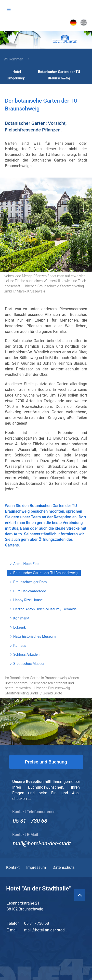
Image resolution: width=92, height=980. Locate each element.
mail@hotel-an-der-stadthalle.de (51, 843)
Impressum (36, 867)
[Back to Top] (80, 895)
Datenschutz (64, 867)
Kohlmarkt (21, 618)
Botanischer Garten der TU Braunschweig (45, 573)
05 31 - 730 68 (30, 821)
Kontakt (13, 867)
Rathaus (20, 646)
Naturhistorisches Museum (34, 637)
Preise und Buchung (46, 762)
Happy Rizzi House (28, 600)
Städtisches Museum (30, 664)
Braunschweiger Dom (30, 582)
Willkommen (13, 59)
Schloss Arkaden (26, 655)
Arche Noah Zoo (26, 564)
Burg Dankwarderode (30, 591)
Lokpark (20, 627)
